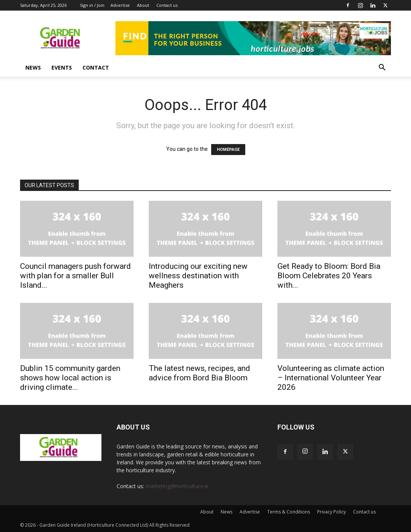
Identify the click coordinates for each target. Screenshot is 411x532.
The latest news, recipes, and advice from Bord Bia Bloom (199, 373)
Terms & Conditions (289, 512)
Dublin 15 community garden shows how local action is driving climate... (70, 378)
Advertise (120, 5)
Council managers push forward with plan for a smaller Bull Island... (76, 276)
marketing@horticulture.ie (177, 486)
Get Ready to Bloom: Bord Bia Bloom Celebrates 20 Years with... (329, 276)
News (33, 67)
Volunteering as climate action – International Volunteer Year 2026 (331, 378)
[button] (382, 68)
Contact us (167, 5)
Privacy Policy (332, 512)
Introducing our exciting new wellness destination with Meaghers (198, 276)
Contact (96, 67)
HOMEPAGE (228, 150)
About (143, 5)
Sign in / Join (92, 5)
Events (62, 67)
